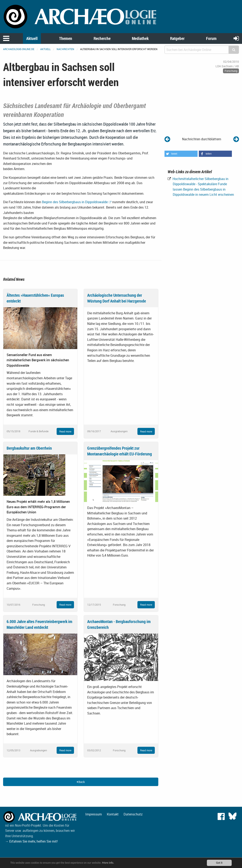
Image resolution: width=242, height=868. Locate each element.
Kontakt (113, 814)
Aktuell (32, 38)
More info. (108, 863)
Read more (65, 431)
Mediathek (140, 38)
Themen (66, 38)
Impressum (94, 814)
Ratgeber (177, 38)
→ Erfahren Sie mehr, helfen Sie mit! (31, 841)
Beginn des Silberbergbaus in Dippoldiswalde (75, 202)
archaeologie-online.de (19, 49)
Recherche (102, 38)
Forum (211, 38)
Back (81, 782)
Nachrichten (65, 49)
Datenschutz (133, 814)
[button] (181, 154)
